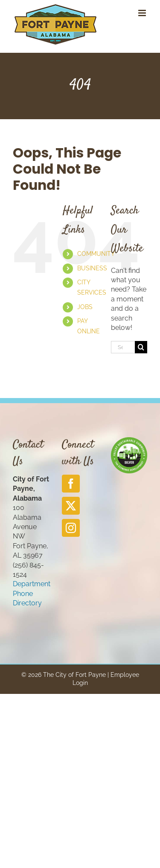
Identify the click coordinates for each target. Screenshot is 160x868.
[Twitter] (71, 506)
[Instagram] (71, 528)
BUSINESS (92, 268)
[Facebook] (71, 484)
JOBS (85, 307)
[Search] (141, 347)
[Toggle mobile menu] (143, 13)
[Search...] (123, 347)
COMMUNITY (96, 254)
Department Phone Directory (32, 593)
